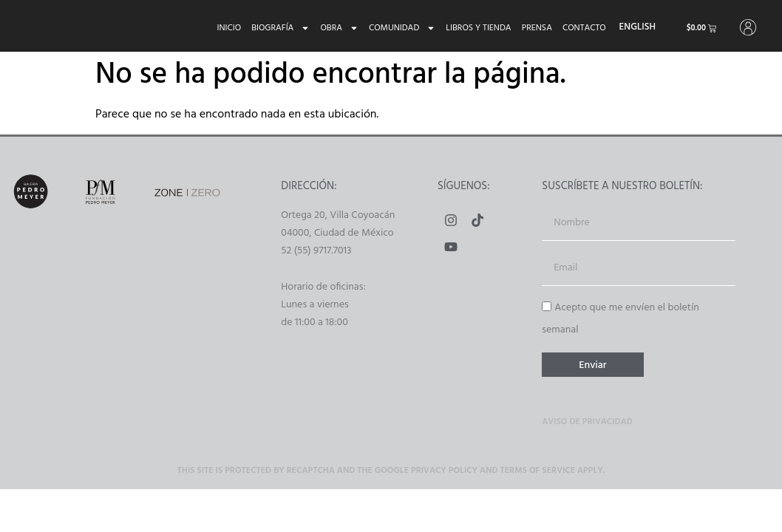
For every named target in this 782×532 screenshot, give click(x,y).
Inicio (224, 28)
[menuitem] (632, 27)
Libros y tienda (473, 28)
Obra (334, 28)
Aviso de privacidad (587, 423)
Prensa (531, 28)
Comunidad (397, 28)
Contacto (579, 28)
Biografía (275, 28)
